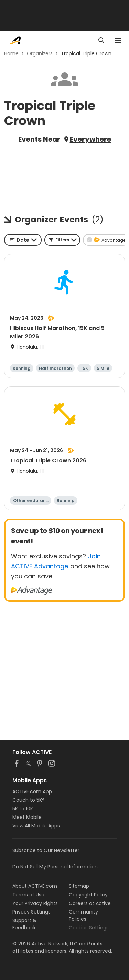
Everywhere (90, 139)
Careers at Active (90, 903)
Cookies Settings (89, 928)
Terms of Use (28, 895)
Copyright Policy (88, 895)
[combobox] (23, 240)
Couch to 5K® (29, 800)
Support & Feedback (24, 924)
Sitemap (79, 886)
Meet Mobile (27, 817)
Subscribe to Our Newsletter (46, 850)
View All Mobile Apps (36, 826)
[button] (62, 240)
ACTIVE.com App (32, 791)
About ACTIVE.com (35, 886)
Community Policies (83, 915)
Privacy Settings (31, 912)
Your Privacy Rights (35, 903)
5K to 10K (23, 809)
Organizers (40, 53)
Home (11, 53)
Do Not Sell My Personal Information (55, 867)
